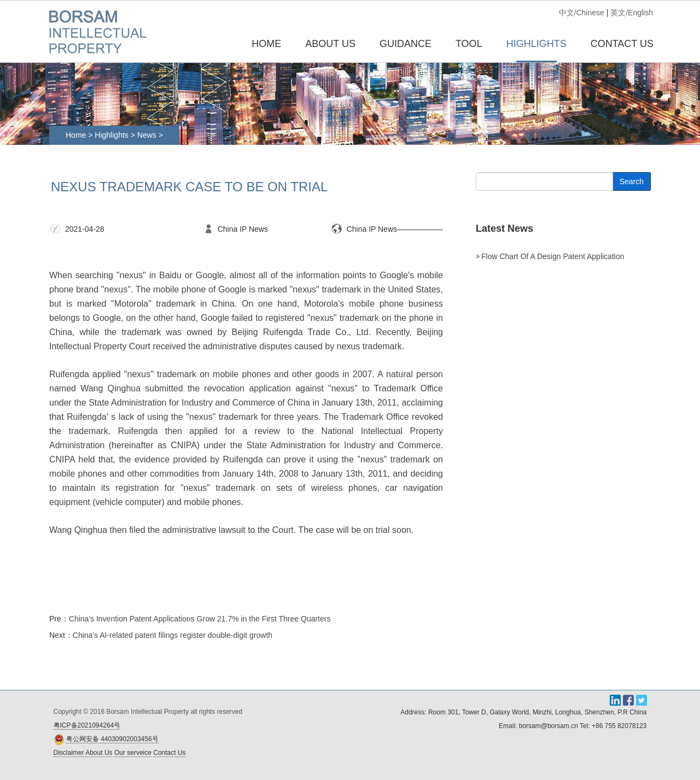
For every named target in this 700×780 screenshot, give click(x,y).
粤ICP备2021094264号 (87, 725)
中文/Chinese (582, 13)
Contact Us (169, 753)
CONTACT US (622, 44)
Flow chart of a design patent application (553, 256)
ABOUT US (330, 44)
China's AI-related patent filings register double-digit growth (173, 635)
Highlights (111, 135)
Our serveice (133, 753)
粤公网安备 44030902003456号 (112, 739)
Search (632, 181)
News (148, 135)
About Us (99, 753)
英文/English (632, 13)
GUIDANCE (406, 44)
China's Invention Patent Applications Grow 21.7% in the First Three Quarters (200, 619)
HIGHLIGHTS (536, 44)
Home (266, 44)
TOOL (469, 44)
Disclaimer (69, 753)
